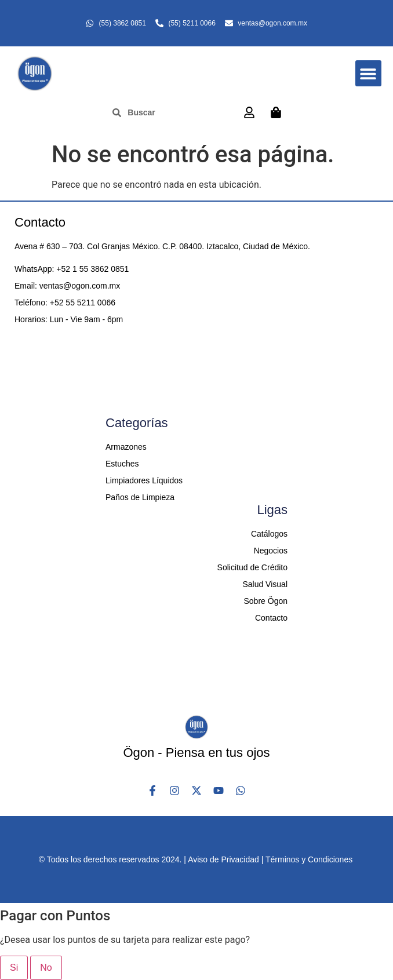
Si (14, 968)
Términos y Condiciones (309, 859)
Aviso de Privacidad (223, 859)
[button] (368, 73)
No (46, 968)
